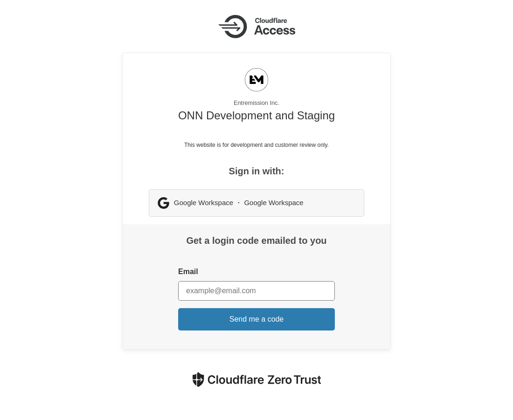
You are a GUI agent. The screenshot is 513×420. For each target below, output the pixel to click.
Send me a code (257, 319)
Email (188, 272)
